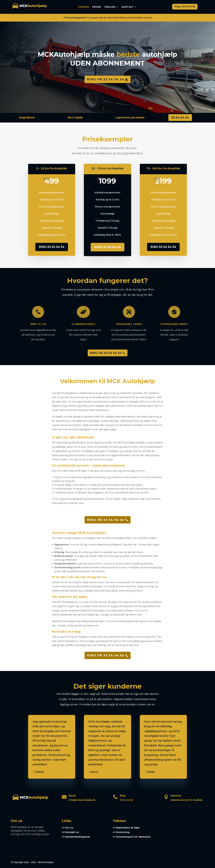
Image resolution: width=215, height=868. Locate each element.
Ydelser (110, 7)
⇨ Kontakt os (70, 832)
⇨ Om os (68, 828)
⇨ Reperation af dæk (126, 828)
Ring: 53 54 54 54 (185, 7)
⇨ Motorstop (121, 832)
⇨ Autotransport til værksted (132, 837)
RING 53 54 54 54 (52, 247)
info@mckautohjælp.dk (82, 800)
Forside (84, 7)
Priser (97, 7)
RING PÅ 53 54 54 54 (106, 353)
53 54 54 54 (180, 118)
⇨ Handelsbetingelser (76, 837)
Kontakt (128, 7)
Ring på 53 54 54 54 (106, 79)
